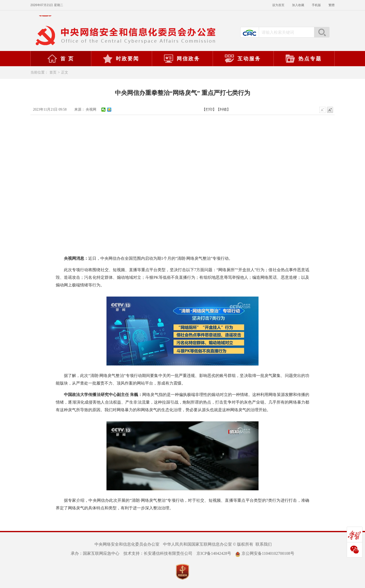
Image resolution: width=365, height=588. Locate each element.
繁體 (332, 5)
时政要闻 (121, 59)
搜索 (322, 32)
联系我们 (264, 544)
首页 (53, 72)
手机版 (316, 5)
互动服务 (243, 59)
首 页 (61, 59)
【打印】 (209, 109)
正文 (65, 72)
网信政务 (182, 59)
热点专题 (303, 59)
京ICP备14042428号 (214, 553)
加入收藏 (298, 5)
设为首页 (278, 5)
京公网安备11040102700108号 (265, 553)
